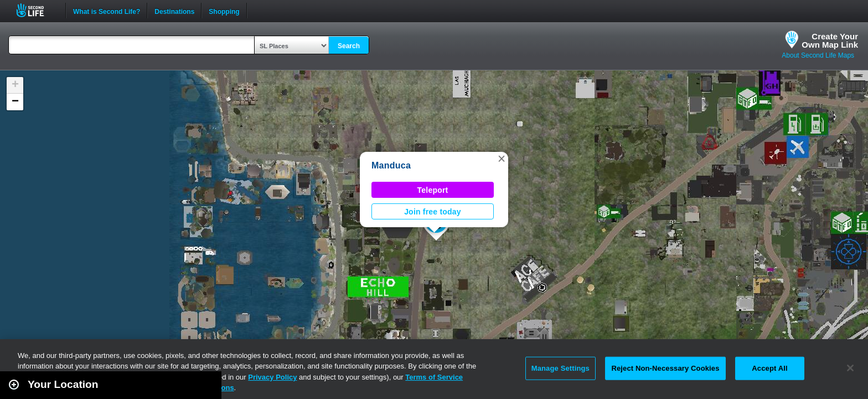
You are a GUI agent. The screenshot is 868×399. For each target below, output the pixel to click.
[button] (502, 158)
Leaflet (810, 394)
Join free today (433, 212)
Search (349, 46)
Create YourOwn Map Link (830, 40)
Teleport (433, 190)
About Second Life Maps (818, 55)
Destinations (174, 11)
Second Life (36, 10)
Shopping (224, 11)
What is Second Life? (107, 11)
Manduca (391, 165)
